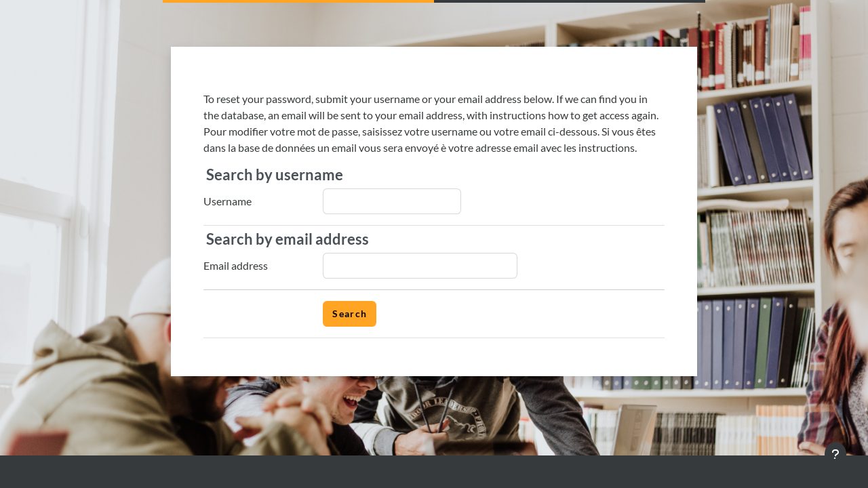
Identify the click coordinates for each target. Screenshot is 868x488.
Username (228, 201)
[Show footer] (835, 454)
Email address (236, 265)
